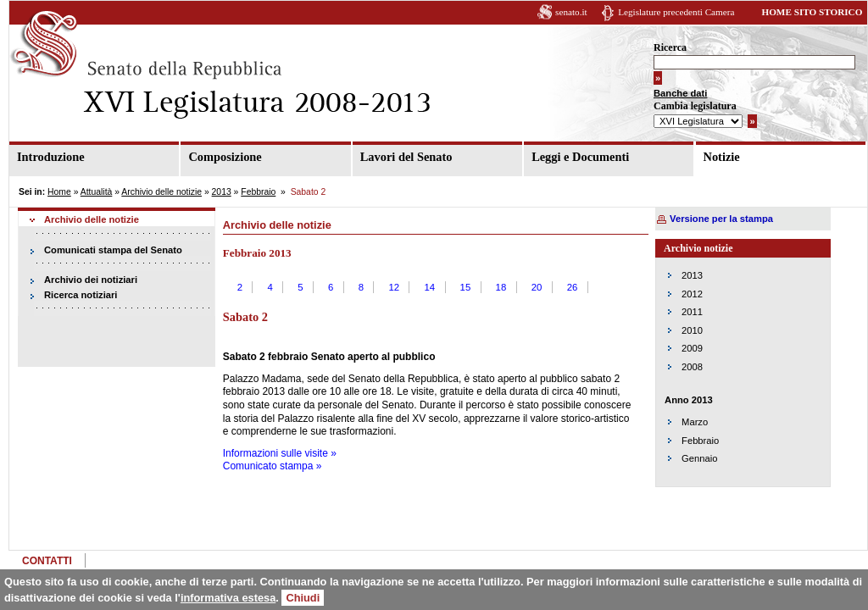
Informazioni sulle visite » (277, 453)
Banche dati (672, 93)
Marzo (689, 422)
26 (570, 287)
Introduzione (51, 157)
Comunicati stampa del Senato (113, 250)
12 (392, 287)
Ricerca (662, 47)
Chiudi (303, 598)
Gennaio (693, 458)
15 (463, 287)
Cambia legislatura (687, 106)
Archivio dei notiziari (91, 280)
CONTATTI (47, 561)
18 (499, 287)
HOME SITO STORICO (803, 12)
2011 (686, 312)
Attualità (97, 192)
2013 (222, 192)
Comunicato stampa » (270, 466)
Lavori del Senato (403, 157)
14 (428, 287)
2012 (686, 294)
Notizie (715, 157)
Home (59, 192)
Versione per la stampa (715, 219)
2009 (686, 348)
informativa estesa (228, 598)
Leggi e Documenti (575, 157)
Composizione (223, 157)
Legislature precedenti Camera (668, 12)
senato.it (563, 12)
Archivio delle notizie (161, 192)
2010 (686, 330)
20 (534, 287)
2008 (686, 367)
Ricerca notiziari (81, 295)
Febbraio (258, 192)
